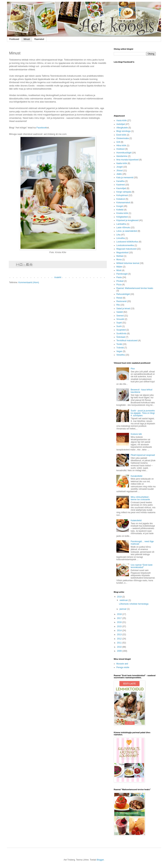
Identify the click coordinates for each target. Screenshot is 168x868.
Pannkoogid (122, 274)
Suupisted (121, 330)
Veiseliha (121, 355)
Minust (27, 39)
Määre (119, 267)
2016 (120, 622)
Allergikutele (122, 128)
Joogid (119, 167)
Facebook (41, 128)
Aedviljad (121, 124)
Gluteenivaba (123, 138)
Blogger (100, 860)
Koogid (120, 206)
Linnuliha (121, 238)
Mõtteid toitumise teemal (128, 263)
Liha (118, 235)
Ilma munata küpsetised (127, 160)
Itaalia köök (122, 163)
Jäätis (119, 174)
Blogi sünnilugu (123, 131)
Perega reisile (123, 667)
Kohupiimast (122, 195)
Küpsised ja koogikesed (127, 220)
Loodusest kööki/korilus (127, 242)
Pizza (119, 285)
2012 (120, 639)
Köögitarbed (122, 217)
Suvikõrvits (121, 334)
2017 (120, 618)
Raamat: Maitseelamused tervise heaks (135, 288)
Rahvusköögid (123, 294)
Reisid (119, 298)
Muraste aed (122, 664)
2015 (120, 626)
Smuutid (120, 319)
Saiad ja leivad (123, 309)
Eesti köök (121, 135)
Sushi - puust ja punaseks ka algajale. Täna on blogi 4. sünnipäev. (143, 413)
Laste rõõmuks (123, 228)
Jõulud (119, 171)
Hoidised (120, 149)
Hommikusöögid (124, 153)
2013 (120, 635)
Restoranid (121, 301)
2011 (120, 643)
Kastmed (120, 185)
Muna (119, 260)
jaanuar (123, 609)
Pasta (119, 277)
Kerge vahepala (124, 192)
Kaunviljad (121, 188)
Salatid (120, 312)
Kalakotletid (136, 520)
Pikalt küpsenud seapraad (143, 455)
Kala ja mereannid (125, 178)
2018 (120, 614)
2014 (120, 630)
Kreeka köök (122, 213)
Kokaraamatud (123, 203)
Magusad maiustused (126, 249)
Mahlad (120, 256)
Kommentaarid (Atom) (29, 282)
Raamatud (39, 39)
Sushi (119, 326)
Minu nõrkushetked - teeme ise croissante (140, 498)
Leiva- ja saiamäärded (127, 231)
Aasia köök (122, 121)
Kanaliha (120, 181)
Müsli (119, 270)
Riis (118, 305)
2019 (120, 597)
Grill (118, 142)
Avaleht (58, 277)
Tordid (119, 344)
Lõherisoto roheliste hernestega (134, 604)
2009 (120, 651)
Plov (133, 369)
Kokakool (121, 199)
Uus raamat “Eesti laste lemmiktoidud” (142, 566)
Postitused (14, 39)
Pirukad (120, 281)
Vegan (119, 351)
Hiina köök (121, 146)
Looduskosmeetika (125, 245)
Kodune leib (136, 434)
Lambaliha (121, 224)
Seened (120, 316)
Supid (119, 323)
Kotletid (120, 210)
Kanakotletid (136, 476)
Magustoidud (122, 253)
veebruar (124, 600)
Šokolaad (121, 337)
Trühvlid (120, 348)
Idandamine (122, 156)
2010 (120, 647)
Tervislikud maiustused (127, 341)
